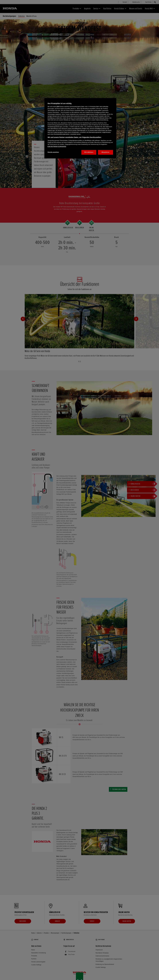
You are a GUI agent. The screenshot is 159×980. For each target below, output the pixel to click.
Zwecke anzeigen (53, 152)
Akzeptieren (106, 152)
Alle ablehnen (89, 152)
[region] (80, 128)
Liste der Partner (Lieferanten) (57, 147)
